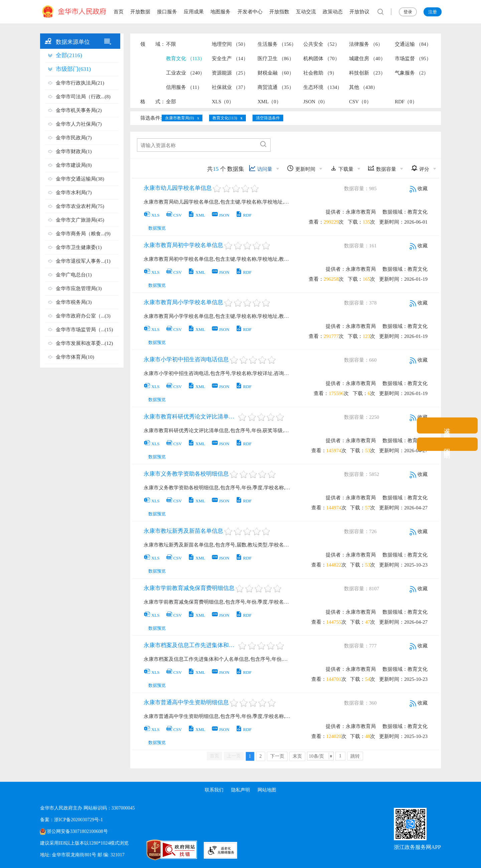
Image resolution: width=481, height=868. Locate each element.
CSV (174, 215)
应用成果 (194, 12)
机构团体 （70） (322, 58)
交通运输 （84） (413, 44)
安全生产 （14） (230, 58)
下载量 (342, 168)
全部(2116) (69, 55)
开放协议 (359, 12)
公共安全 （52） (322, 44)
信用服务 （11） (184, 87)
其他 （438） (363, 87)
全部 (171, 102)
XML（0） (269, 102)
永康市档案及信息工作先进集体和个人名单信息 (190, 645)
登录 (408, 12)
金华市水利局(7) (74, 193)
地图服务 (220, 12)
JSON (220, 215)
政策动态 (333, 12)
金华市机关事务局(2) (79, 110)
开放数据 (140, 12)
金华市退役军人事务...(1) (83, 261)
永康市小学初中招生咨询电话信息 (186, 359)
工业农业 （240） (185, 73)
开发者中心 (250, 12)
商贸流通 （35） (276, 87)
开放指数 (279, 12)
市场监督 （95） (413, 58)
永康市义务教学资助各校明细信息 (186, 474)
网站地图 (267, 790)
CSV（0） (360, 102)
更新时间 (301, 168)
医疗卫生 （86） (276, 58)
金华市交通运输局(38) (80, 179)
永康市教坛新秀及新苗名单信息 (183, 531)
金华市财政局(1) (74, 151)
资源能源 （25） (230, 73)
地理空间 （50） (230, 44)
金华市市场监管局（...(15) (84, 330)
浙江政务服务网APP (417, 847)
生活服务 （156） (277, 44)
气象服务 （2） (412, 73)
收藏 (419, 189)
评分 (420, 168)
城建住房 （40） (367, 58)
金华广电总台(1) (74, 275)
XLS (152, 215)
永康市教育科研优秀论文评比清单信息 (190, 417)
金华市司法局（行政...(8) (83, 97)
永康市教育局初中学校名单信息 (183, 245)
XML (196, 215)
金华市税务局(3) (74, 302)
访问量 (261, 168)
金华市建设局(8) (74, 165)
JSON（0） (315, 102)
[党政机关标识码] (140, 850)
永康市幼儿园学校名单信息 (178, 188)
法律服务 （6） (366, 44)
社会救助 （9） (320, 73)
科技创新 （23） (367, 73)
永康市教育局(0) (179, 118)
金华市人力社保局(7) (79, 124)
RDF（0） (406, 102)
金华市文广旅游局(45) (80, 220)
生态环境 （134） (323, 87)
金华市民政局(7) (74, 138)
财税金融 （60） (276, 73)
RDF (244, 215)
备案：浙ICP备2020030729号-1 (71, 820)
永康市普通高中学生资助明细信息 (186, 702)
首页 (119, 12)
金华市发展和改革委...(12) (84, 343)
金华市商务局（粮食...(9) (83, 234)
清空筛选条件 (268, 118)
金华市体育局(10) (75, 357)
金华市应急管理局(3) (79, 288)
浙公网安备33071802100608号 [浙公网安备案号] (77, 831)
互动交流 (306, 12)
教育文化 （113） (185, 58)
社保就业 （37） (230, 87)
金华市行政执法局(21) (80, 83)
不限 (171, 44)
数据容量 (382, 168)
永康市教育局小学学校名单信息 (183, 302)
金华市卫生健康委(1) (79, 247)
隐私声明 (240, 790)
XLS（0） (223, 102)
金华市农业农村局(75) (80, 206)
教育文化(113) (225, 118)
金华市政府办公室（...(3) (83, 316)
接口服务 (167, 12)
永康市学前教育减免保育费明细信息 (189, 588)
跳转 (355, 756)
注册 (433, 12)
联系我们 (214, 790)
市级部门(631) (73, 69)
